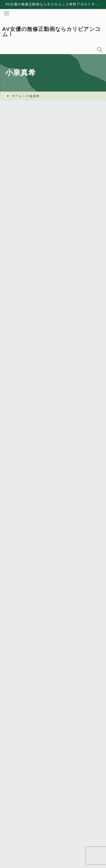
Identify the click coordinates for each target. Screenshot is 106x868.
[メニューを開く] (7, 13)
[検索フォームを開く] (100, 50)
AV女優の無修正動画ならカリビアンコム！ (51, 32)
